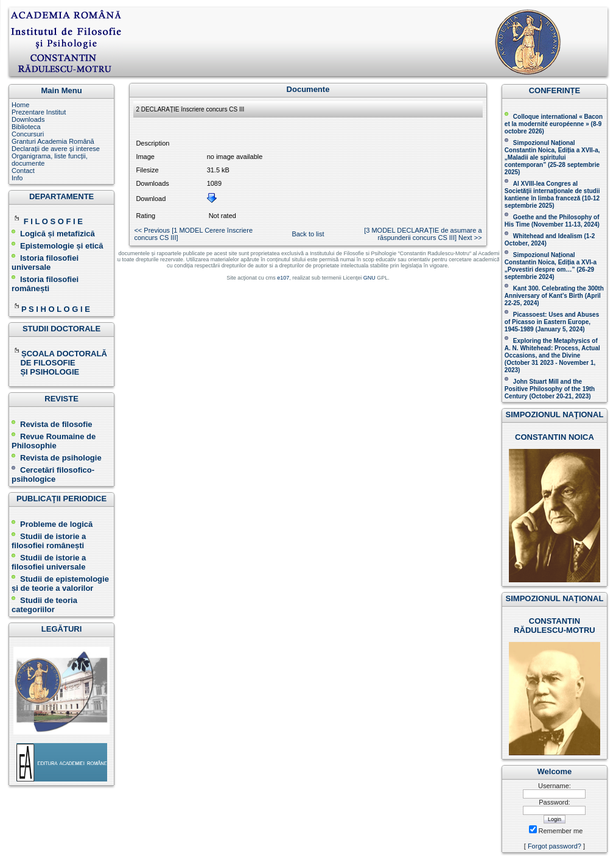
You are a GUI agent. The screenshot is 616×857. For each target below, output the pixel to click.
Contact (23, 171)
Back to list (308, 234)
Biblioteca (26, 127)
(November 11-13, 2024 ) (552, 221)
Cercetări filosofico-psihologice (53, 474)
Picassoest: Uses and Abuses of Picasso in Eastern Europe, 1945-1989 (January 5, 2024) (552, 322)
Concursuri (28, 134)
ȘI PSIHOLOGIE (45, 372)
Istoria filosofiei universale (45, 263)
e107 (283, 278)
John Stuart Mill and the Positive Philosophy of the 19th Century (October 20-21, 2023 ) (550, 389)
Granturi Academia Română (53, 141)
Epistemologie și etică (62, 246)
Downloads (28, 119)
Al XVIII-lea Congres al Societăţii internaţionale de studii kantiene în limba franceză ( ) (552, 195)
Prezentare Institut (39, 112)
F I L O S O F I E (53, 221)
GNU (369, 278)
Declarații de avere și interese (56, 149)
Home (20, 105)
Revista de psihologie (61, 458)
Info (17, 178)
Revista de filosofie (52, 424)
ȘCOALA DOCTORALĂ (60, 354)
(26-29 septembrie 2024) (549, 273)
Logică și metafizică (58, 234)
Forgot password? (555, 846)
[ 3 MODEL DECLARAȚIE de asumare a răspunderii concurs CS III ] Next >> (423, 234)
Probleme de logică (56, 524)
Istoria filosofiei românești (45, 284)
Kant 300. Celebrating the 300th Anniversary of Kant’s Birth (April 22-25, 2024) (554, 296)
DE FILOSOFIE (44, 363)
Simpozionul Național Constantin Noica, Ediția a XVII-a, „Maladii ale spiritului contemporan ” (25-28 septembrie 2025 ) (552, 157)
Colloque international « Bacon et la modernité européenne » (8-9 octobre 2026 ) (554, 124)
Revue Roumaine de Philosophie (54, 441)
